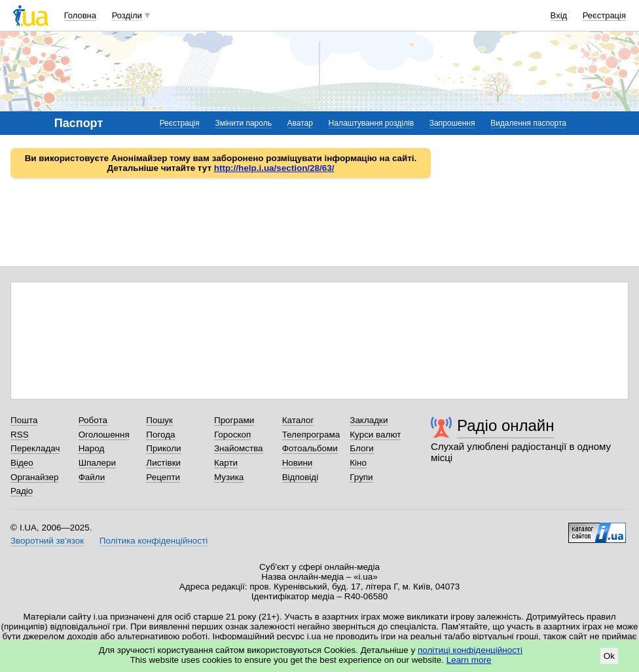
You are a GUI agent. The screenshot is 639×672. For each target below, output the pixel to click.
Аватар (300, 123)
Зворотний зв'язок (47, 541)
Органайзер (34, 477)
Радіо (22, 491)
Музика (229, 477)
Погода (160, 435)
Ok (609, 656)
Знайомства (239, 448)
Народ (92, 448)
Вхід (559, 15)
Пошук (159, 420)
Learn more (469, 660)
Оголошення (104, 435)
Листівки (163, 463)
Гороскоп (232, 435)
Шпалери (97, 463)
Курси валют (375, 435)
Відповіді (301, 477)
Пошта (24, 420)
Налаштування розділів (371, 123)
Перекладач (35, 448)
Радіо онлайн (506, 425)
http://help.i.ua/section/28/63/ (274, 168)
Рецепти (163, 477)
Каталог (298, 420)
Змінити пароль (243, 123)
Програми (234, 420)
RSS (20, 435)
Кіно (358, 463)
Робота (93, 420)
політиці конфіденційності (470, 650)
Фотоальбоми (310, 448)
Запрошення (452, 123)
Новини (298, 463)
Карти (226, 463)
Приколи (163, 448)
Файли (92, 477)
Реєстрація (604, 15)
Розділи (127, 15)
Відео (22, 463)
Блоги (362, 448)
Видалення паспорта (528, 123)
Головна (80, 15)
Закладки (369, 420)
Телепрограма (311, 435)
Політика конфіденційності (154, 541)
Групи (361, 477)
